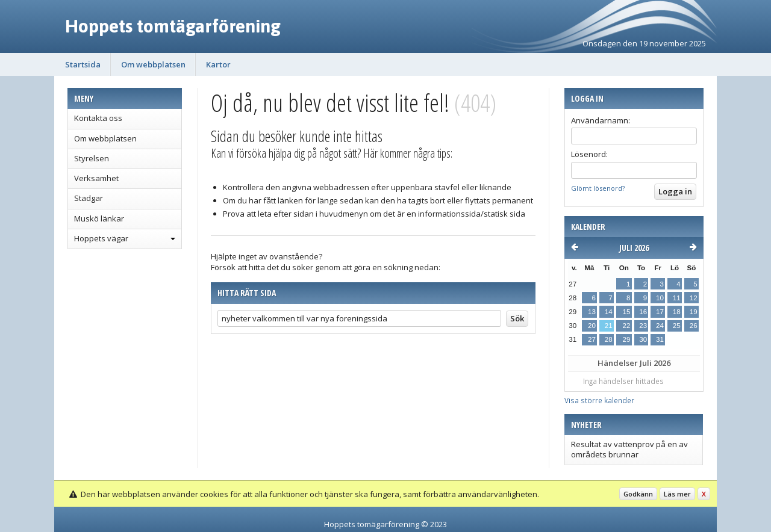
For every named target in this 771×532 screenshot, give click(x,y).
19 (694, 312)
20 (592, 326)
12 (694, 298)
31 (660, 339)
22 (626, 326)
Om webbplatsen (153, 64)
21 (609, 326)
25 (677, 326)
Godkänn (638, 494)
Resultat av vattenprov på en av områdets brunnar (629, 449)
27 (592, 339)
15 (626, 312)
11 (677, 298)
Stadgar (89, 198)
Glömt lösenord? (598, 188)
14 (609, 312)
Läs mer (677, 494)
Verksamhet (96, 178)
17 (660, 312)
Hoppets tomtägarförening (173, 26)
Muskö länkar (99, 218)
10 (660, 298)
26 (694, 326)
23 (643, 326)
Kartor (218, 64)
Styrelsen (92, 158)
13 (592, 312)
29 (626, 339)
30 (643, 339)
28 (609, 339)
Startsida (83, 64)
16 (643, 312)
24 (660, 326)
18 (677, 312)
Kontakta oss (98, 118)
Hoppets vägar (101, 238)
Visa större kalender (599, 400)
